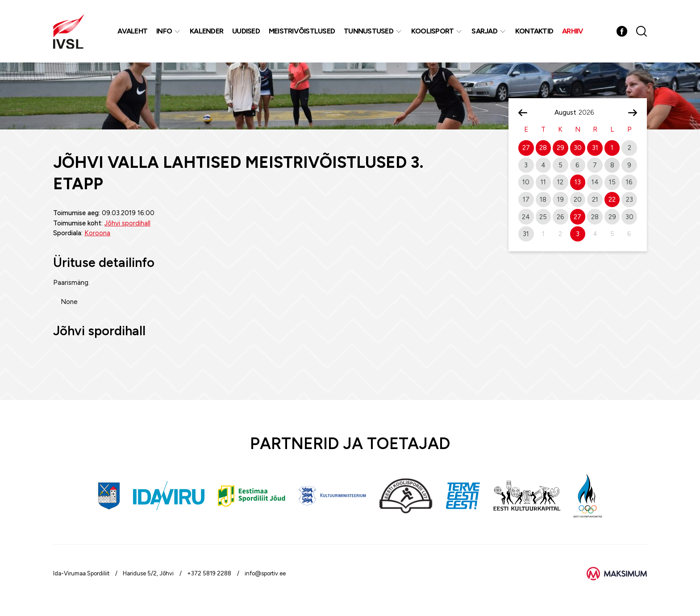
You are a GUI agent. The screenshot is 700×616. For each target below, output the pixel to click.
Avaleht (132, 31)
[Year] (590, 112)
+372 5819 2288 (209, 573)
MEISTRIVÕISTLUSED (302, 31)
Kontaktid (534, 31)
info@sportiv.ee (265, 573)
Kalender (206, 31)
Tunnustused (369, 31)
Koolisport (433, 31)
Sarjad (484, 31)
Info (164, 31)
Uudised (246, 31)
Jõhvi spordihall (127, 223)
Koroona (97, 233)
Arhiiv (573, 31)
